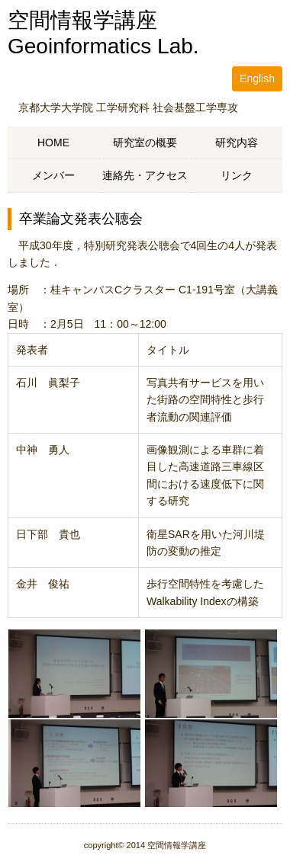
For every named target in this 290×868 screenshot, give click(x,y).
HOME (53, 143)
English (257, 78)
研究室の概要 (145, 143)
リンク (237, 175)
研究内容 (237, 143)
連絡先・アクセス (145, 175)
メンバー (53, 175)
